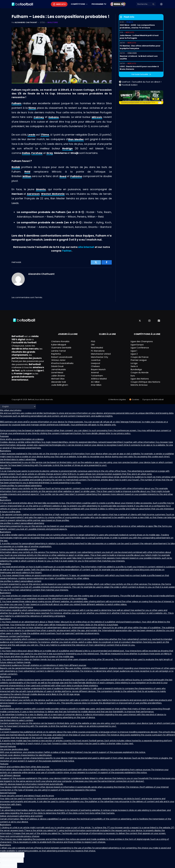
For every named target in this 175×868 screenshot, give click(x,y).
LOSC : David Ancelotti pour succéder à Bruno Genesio (139, 68)
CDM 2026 (132, 53)
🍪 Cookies (134, 399)
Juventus (96, 360)
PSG (93, 341)
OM (93, 345)
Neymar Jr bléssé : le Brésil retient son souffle (139, 57)
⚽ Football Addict (128, 85)
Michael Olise (58, 379)
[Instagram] (149, 321)
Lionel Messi (57, 372)
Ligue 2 (134, 354)
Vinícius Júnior (58, 360)
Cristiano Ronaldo (60, 341)
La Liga (134, 363)
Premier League (139, 360)
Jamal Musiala (58, 369)
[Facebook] (159, 321)
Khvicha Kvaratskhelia (62, 363)
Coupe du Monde (140, 372)
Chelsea (95, 366)
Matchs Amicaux (139, 385)
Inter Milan (96, 385)
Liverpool (96, 363)
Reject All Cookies (12, 860)
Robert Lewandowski (62, 357)
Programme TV (99, 4)
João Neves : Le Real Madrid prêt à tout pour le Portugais (139, 37)
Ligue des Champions (142, 341)
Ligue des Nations (140, 379)
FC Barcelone (98, 351)
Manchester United (101, 354)
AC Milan (95, 382)
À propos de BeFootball (153, 399)
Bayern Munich (98, 369)
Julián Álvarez (58, 376)
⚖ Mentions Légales (117, 399)
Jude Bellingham (60, 385)
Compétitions (78, 4)
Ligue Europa (137, 345)
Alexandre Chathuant (26, 22)
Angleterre (53, 22)
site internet (86, 247)
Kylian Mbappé (59, 345)
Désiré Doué (57, 366)
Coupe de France (140, 357)
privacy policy (124, 433)
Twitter (67, 251)
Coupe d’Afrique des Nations (145, 382)
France (130, 22)
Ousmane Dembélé (61, 348)
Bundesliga (136, 369)
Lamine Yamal (58, 351)
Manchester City (100, 357)
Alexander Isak (59, 382)
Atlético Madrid (99, 379)
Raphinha (56, 354)
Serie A (134, 366)
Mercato (61, 4)
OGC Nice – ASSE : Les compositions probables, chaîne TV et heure (137, 26)
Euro (133, 376)
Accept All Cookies (12, 855)
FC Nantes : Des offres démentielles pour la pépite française (140, 47)
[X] (140, 321)
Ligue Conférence (140, 348)
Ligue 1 (134, 351)
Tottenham (97, 376)
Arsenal (95, 372)
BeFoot (31, 399)
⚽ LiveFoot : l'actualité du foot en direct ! (140, 82)
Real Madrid (97, 348)
